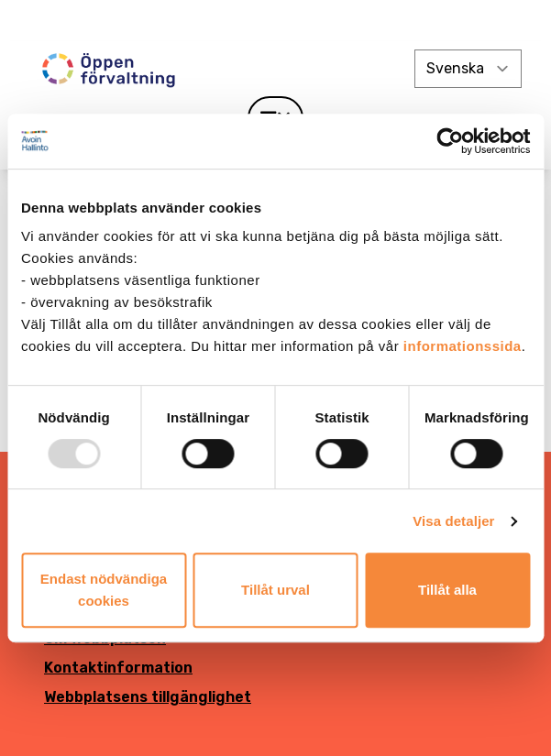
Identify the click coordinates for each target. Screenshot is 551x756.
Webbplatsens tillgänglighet (148, 697)
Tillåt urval (275, 590)
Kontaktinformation (118, 668)
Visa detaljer (453, 521)
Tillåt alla (447, 590)
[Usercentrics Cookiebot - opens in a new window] (450, 141)
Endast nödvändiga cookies (104, 590)
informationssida (463, 346)
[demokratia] (275, 21)
